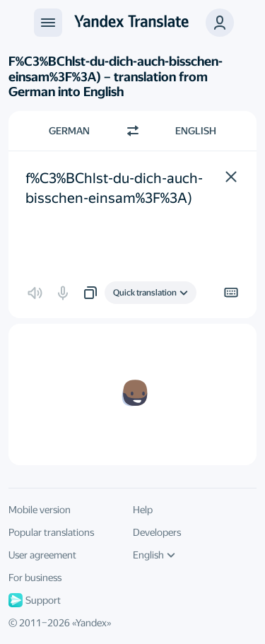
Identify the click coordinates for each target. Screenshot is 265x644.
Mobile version (40, 510)
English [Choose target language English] (196, 131)
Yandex (91, 623)
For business (35, 578)
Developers (157, 532)
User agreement (42, 555)
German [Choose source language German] (69, 131)
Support (35, 600)
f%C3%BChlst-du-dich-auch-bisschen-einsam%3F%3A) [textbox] (114, 188)
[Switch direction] (133, 131)
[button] (220, 23)
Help (143, 510)
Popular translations (51, 532)
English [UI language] (154, 555)
